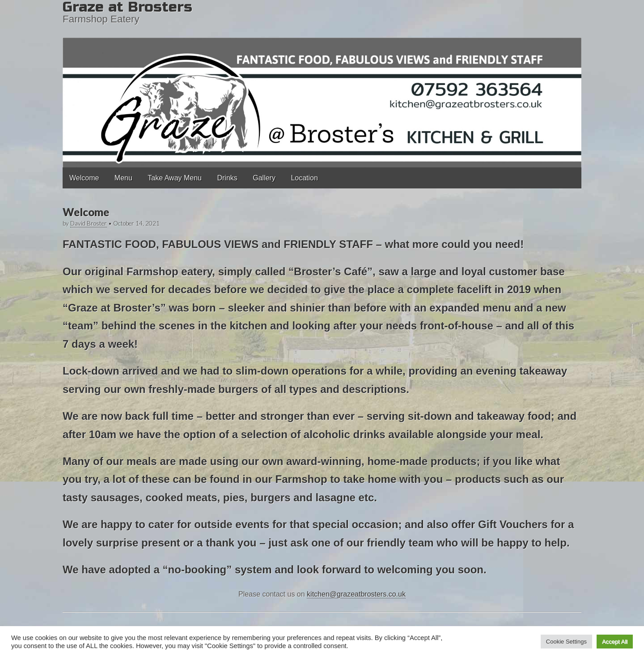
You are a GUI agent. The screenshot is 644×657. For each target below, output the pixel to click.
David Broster (89, 223)
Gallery (264, 178)
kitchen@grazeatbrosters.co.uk (356, 594)
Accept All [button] (615, 642)
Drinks (227, 178)
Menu (123, 178)
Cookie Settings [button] (566, 642)
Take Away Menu (175, 178)
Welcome (84, 178)
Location (304, 178)
